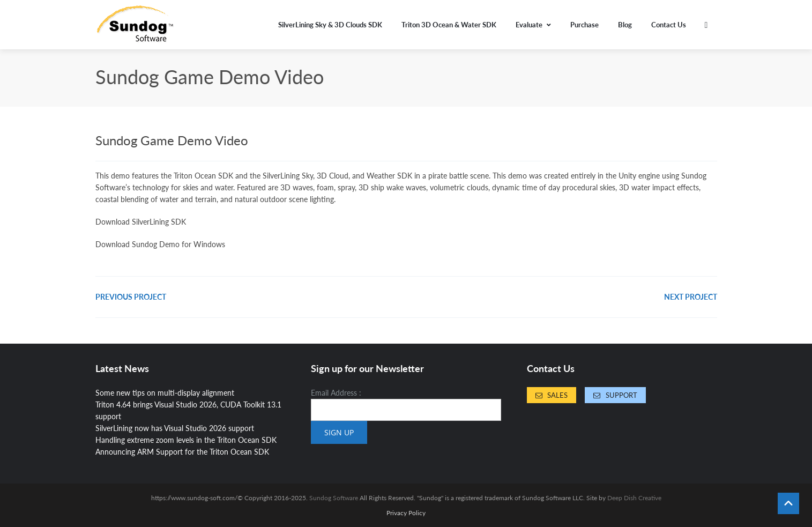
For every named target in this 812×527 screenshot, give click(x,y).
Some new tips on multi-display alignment (165, 393)
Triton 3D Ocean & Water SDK (449, 25)
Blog (625, 25)
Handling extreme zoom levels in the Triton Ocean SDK (186, 440)
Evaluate (533, 25)
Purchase (584, 25)
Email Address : (336, 393)
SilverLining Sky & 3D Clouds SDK (330, 25)
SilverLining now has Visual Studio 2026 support (175, 428)
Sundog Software (334, 498)
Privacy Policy (406, 513)
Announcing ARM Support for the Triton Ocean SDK (182, 452)
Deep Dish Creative (634, 498)
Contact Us (669, 25)
